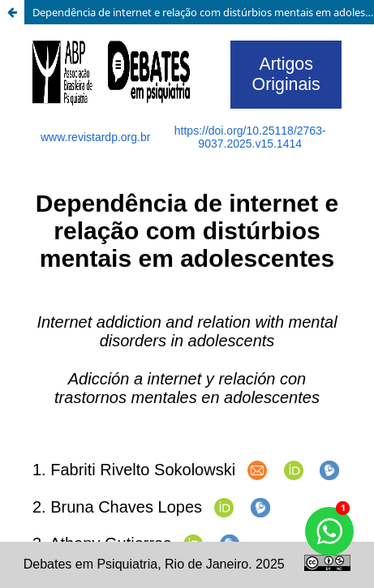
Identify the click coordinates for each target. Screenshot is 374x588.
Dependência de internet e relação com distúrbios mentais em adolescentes (203, 12)
